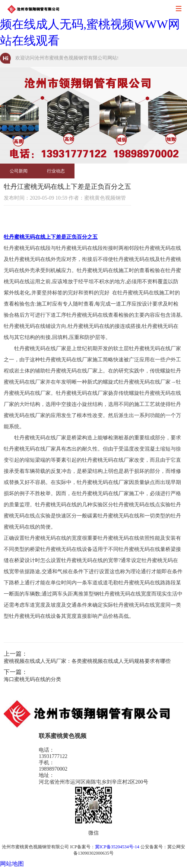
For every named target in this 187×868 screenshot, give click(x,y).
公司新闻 (19, 171)
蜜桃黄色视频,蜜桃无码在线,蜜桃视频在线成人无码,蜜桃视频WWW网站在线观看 (92, 24)
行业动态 (56, 171)
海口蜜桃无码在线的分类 (32, 679)
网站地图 (12, 864)
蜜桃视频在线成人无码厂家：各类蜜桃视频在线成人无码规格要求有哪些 (87, 661)
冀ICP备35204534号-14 (117, 847)
